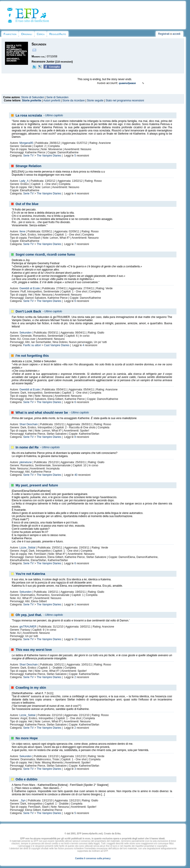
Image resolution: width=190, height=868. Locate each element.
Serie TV (28, 156)
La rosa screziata (29, 115)
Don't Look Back (28, 311)
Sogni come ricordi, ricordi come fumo (45, 254)
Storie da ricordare (73, 100)
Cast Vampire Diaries (57, 345)
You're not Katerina (30, 574)
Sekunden (25, 333)
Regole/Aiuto (58, 34)
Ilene (22, 231)
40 (76, 475)
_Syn (22, 800)
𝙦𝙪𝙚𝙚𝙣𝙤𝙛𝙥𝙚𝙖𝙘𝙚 (127, 83)
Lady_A (24, 181)
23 (76, 639)
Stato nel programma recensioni (125, 100)
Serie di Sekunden (57, 97)
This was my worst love (34, 650)
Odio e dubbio (27, 779)
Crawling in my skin (31, 688)
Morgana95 (26, 143)
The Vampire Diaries (49, 156)
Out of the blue (27, 204)
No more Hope (27, 738)
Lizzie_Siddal (27, 548)
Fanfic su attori (32, 345)
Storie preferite (31, 100)
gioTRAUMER (28, 627)
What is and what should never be (42, 413)
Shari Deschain (29, 424)
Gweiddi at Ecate (30, 288)
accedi (176, 34)
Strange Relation (28, 166)
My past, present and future (37, 485)
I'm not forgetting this (32, 356)
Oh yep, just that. (29, 615)
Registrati (164, 34)
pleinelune (26, 462)
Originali (27, 34)
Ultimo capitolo (54, 115)
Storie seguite (95, 100)
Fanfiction (10, 34)
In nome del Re (27, 447)
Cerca (41, 34)
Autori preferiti (52, 100)
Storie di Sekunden (33, 97)
